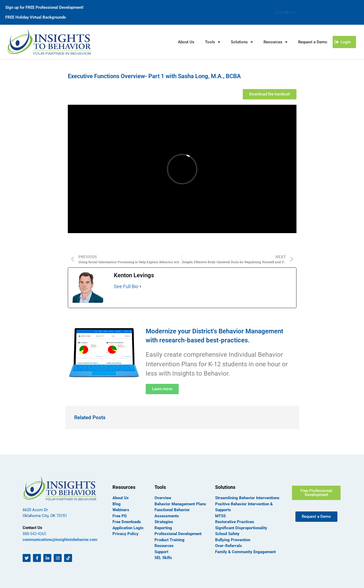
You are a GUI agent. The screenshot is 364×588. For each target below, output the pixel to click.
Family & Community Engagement (245, 552)
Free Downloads (127, 522)
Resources (275, 42)
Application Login (128, 528)
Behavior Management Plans (180, 504)
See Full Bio (126, 286)
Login (291, 12)
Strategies (164, 522)
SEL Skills (163, 558)
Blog (117, 504)
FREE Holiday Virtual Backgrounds (36, 17)
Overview (163, 498)
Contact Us (32, 528)
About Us (186, 42)
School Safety (227, 534)
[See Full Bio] (140, 286)
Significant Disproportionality (241, 528)
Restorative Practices (235, 522)
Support (272, 12)
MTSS (220, 516)
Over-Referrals (229, 546)
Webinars (121, 510)
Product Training (170, 540)
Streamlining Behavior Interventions (247, 498)
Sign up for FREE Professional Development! (44, 7)
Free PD (120, 516)
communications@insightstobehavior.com (60, 540)
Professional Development (178, 534)
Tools (213, 42)
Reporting (163, 528)
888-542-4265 (34, 534)
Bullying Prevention (233, 540)
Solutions (242, 42)
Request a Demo (313, 42)
